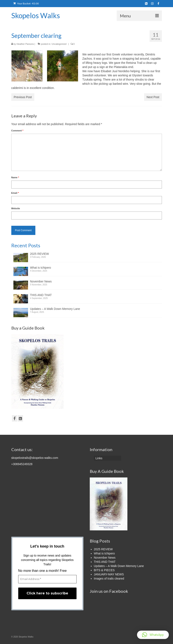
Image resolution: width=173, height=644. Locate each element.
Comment (17, 131)
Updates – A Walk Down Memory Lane (55, 309)
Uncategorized (59, 44)
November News (41, 281)
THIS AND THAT (41, 295)
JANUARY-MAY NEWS (109, 574)
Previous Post (23, 97)
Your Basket (26, 3)
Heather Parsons (25, 44)
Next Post (153, 97)
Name (15, 177)
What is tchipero (41, 268)
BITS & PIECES (104, 570)
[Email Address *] (47, 579)
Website (16, 208)
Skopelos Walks (36, 15)
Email (15, 193)
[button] (153, 635)
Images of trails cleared (109, 579)
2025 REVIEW (40, 254)
